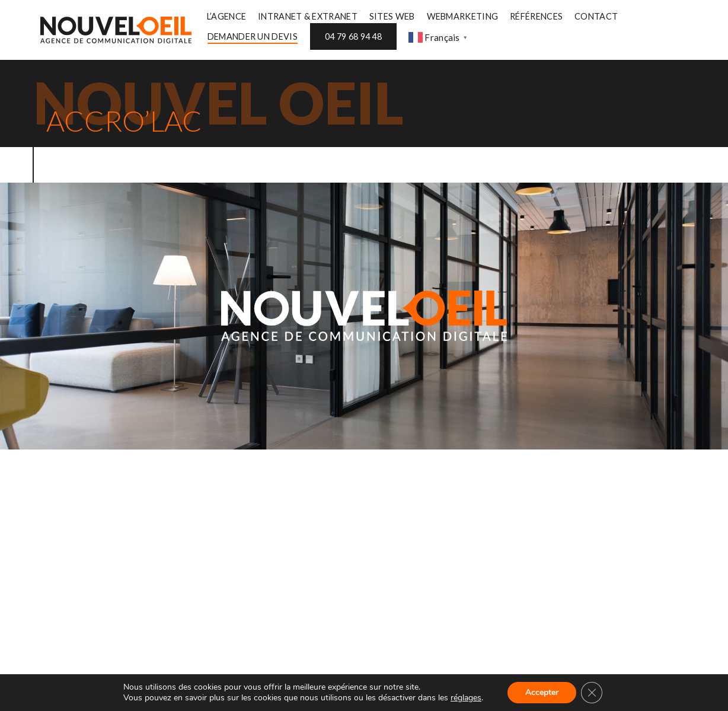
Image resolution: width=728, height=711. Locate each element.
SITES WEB (392, 16)
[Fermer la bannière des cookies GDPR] (592, 693)
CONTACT (596, 16)
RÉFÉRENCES (536, 16)
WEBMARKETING (463, 16)
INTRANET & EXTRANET (308, 16)
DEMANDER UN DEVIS (253, 36)
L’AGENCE (226, 16)
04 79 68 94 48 (353, 36)
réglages (466, 698)
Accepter (542, 692)
